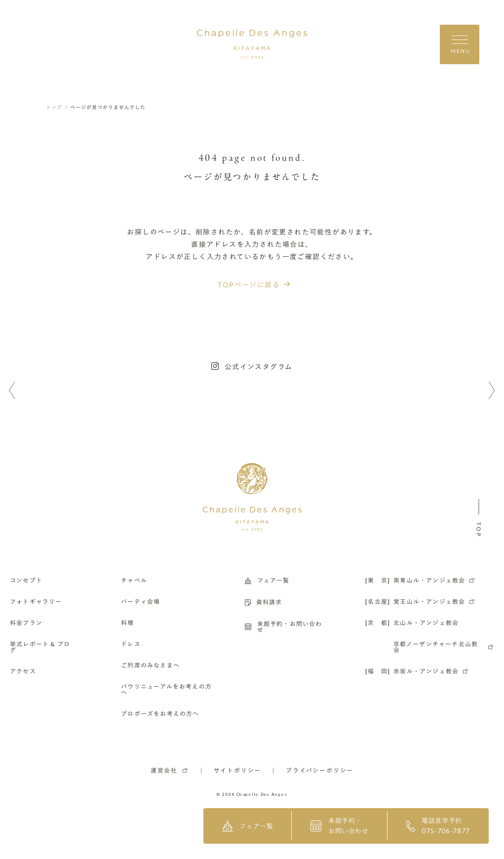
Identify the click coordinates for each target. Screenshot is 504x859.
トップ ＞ (58, 107)
